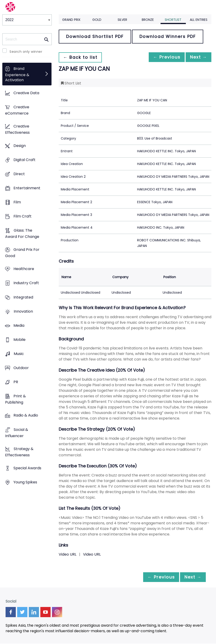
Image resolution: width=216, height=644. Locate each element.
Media (19, 325)
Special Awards (27, 468)
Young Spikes (25, 482)
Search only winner (26, 52)
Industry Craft (26, 283)
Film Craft (23, 216)
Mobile (19, 340)
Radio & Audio (26, 415)
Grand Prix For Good (22, 253)
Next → (197, 57)
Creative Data (26, 93)
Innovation (23, 311)
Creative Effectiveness (17, 130)
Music (19, 354)
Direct (19, 174)
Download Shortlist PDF (95, 36)
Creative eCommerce (17, 110)
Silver (122, 20)
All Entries (199, 20)
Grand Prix (71, 20)
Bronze (148, 20)
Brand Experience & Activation (17, 74)
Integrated (23, 297)
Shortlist (173, 20)
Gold (97, 20)
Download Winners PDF (168, 36)
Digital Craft (24, 160)
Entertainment (27, 188)
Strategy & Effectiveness (19, 452)
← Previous (163, 57)
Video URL (68, 554)
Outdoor (21, 368)
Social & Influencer (17, 433)
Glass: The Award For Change (22, 234)
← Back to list (81, 57)
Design (20, 146)
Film (17, 202)
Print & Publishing (15, 399)
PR (16, 382)
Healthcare (24, 269)
